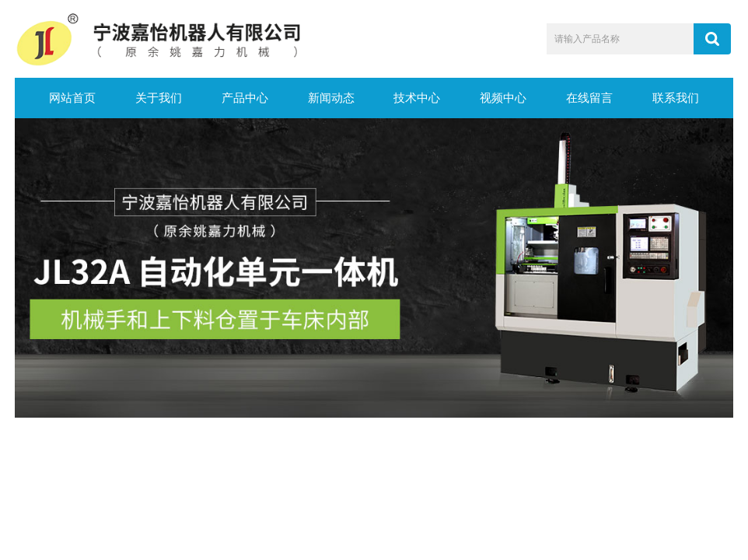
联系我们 (676, 98)
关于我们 (159, 98)
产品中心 (245, 98)
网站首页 (72, 98)
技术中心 (417, 98)
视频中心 (503, 98)
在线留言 (589, 98)
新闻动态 (331, 98)
